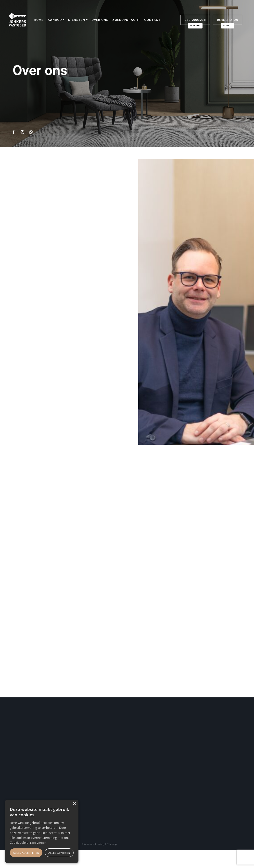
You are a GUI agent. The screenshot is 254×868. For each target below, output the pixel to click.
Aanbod (55, 20)
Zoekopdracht (126, 20)
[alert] (42, 831)
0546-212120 (228, 21)
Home (39, 20)
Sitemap (112, 844)
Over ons (100, 20)
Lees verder (38, 843)
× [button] (74, 804)
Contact (152, 20)
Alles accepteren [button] (26, 853)
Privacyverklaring (93, 844)
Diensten (77, 20)
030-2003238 (195, 21)
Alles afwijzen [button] (59, 853)
